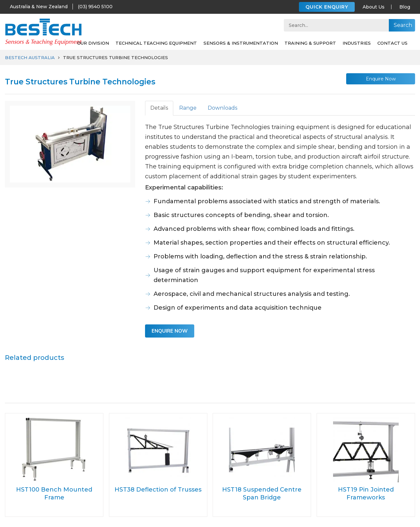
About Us (374, 7)
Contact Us (392, 43)
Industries (357, 43)
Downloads (222, 108)
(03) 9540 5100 (95, 7)
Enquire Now (381, 79)
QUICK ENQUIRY (327, 7)
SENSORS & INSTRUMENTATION (241, 43)
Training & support (310, 43)
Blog (405, 7)
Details (159, 108)
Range (188, 108)
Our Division (93, 43)
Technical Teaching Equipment (156, 43)
